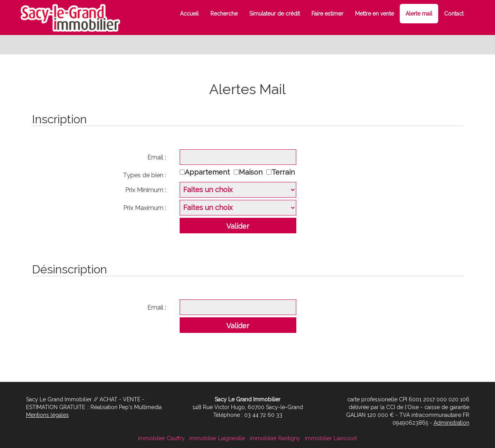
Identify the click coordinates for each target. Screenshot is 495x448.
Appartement (209, 172)
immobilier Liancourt (331, 438)
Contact (454, 14)
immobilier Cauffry (161, 438)
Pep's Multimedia (140, 407)
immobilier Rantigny (275, 438)
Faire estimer (327, 14)
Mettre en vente (374, 14)
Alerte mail (419, 14)
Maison (253, 172)
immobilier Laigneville (217, 438)
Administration (451, 423)
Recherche (224, 14)
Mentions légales (47, 415)
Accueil (189, 14)
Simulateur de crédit (275, 14)
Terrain (285, 172)
